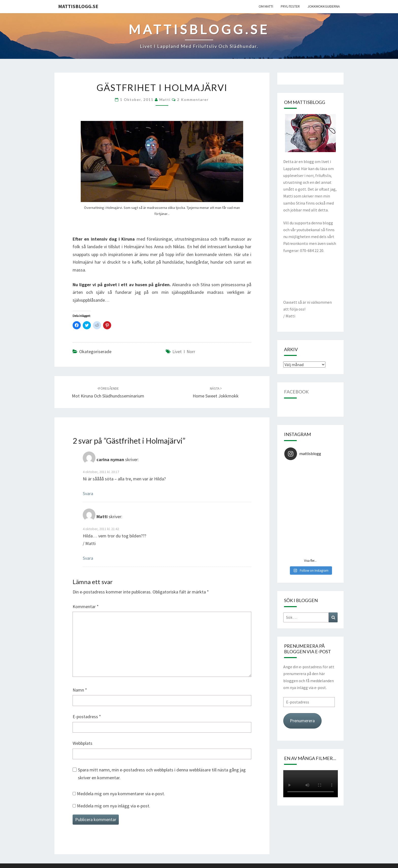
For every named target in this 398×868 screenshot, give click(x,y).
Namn (80, 690)
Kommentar (86, 607)
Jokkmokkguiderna (324, 6)
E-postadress (87, 717)
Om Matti (266, 6)
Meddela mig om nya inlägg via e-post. (114, 806)
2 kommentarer (193, 100)
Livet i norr (184, 351)
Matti (165, 100)
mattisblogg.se (78, 6)
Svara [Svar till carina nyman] (88, 493)
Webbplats (82, 743)
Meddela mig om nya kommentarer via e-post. (121, 794)
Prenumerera (302, 721)
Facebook (296, 392)
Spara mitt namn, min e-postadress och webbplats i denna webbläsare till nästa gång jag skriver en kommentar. (162, 774)
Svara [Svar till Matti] (88, 558)
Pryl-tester (290, 6)
